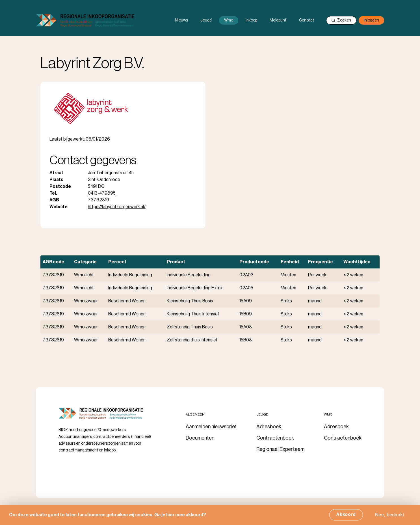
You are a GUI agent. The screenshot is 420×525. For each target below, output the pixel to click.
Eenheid (290, 262)
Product (176, 262)
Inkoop (251, 20)
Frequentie (321, 262)
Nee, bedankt (390, 517)
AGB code (53, 262)
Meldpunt (278, 20)
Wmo (229, 20)
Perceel (117, 262)
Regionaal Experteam (280, 449)
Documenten (200, 438)
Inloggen (371, 20)
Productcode (254, 262)
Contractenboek (275, 438)
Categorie (85, 262)
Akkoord (346, 517)
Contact (307, 20)
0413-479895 (102, 193)
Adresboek (269, 427)
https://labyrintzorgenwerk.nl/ (117, 207)
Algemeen (195, 414)
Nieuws (181, 20)
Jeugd (206, 20)
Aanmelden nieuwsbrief (211, 427)
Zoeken (341, 20)
